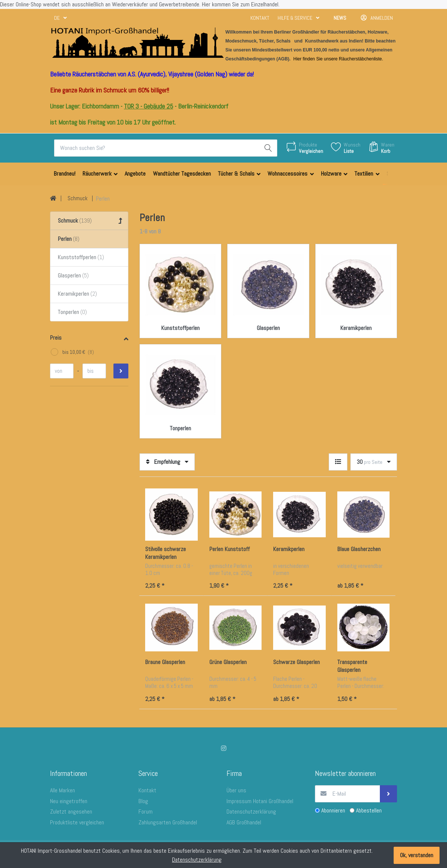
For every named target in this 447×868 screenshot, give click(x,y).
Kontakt (260, 18)
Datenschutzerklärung (197, 860)
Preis (56, 338)
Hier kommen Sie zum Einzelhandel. (241, 4)
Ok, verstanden (417, 855)
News (340, 18)
